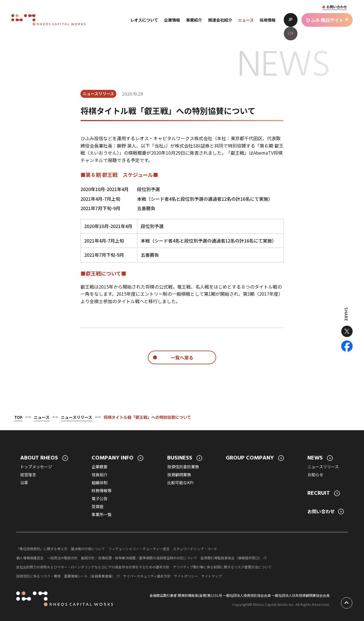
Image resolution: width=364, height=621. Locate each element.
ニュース (42, 417)
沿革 (24, 483)
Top (18, 417)
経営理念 (28, 475)
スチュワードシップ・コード (195, 549)
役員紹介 (100, 475)
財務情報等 (102, 490)
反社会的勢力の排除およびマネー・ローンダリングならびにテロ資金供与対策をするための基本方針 (93, 567)
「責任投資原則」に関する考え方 (42, 549)
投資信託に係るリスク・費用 (38, 576)
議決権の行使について (88, 549)
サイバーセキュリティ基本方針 (147, 576)
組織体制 (100, 483)
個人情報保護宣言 (30, 558)
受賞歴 (98, 506)
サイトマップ (212, 576)
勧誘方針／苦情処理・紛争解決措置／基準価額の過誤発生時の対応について (139, 558)
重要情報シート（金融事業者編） (90, 576)
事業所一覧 (102, 514)
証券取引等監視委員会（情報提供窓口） (231, 558)
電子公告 (100, 498)
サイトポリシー (186, 576)
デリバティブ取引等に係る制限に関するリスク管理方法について (222, 567)
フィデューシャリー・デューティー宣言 (139, 549)
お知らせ (315, 475)
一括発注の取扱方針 (62, 558)
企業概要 (100, 467)
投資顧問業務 (179, 475)
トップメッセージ (36, 467)
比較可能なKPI (180, 483)
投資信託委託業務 (183, 467)
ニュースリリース (76, 417)
